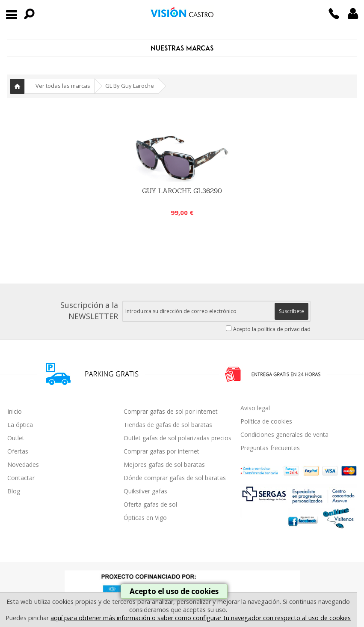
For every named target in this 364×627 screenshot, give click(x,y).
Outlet (16, 438)
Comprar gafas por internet (161, 451)
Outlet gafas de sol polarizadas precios (178, 438)
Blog (14, 491)
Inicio (17, 86)
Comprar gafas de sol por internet (171, 411)
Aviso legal (255, 408)
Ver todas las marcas (63, 86)
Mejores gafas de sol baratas (164, 464)
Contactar (21, 478)
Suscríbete (291, 311)
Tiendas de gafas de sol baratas (168, 425)
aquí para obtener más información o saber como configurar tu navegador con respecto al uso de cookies (201, 618)
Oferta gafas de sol (150, 504)
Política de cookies (266, 421)
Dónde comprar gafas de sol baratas (175, 478)
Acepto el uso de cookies (174, 591)
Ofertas (18, 451)
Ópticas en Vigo (145, 518)
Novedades (23, 464)
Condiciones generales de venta (284, 434)
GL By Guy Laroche (130, 86)
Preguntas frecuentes (270, 448)
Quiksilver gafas (145, 491)
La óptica (20, 425)
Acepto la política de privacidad (272, 329)
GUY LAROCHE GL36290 (182, 191)
